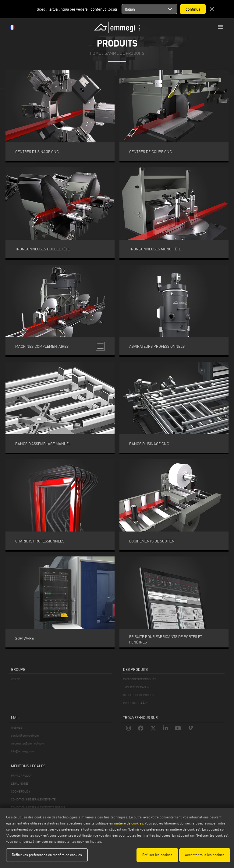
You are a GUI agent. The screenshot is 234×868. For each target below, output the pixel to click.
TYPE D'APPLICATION (136, 687)
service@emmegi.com (25, 736)
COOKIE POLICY (21, 791)
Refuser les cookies (157, 855)
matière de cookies (129, 823)
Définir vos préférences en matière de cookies (47, 855)
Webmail (16, 728)
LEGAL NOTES (20, 784)
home (96, 53)
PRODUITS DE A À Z (135, 703)
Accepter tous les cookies (205, 855)
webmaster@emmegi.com (27, 743)
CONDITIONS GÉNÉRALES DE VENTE (33, 799)
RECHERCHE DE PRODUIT (139, 695)
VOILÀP (16, 679)
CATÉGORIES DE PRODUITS (140, 679)
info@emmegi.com (23, 751)
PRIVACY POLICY (21, 776)
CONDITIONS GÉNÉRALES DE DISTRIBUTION (38, 807)
